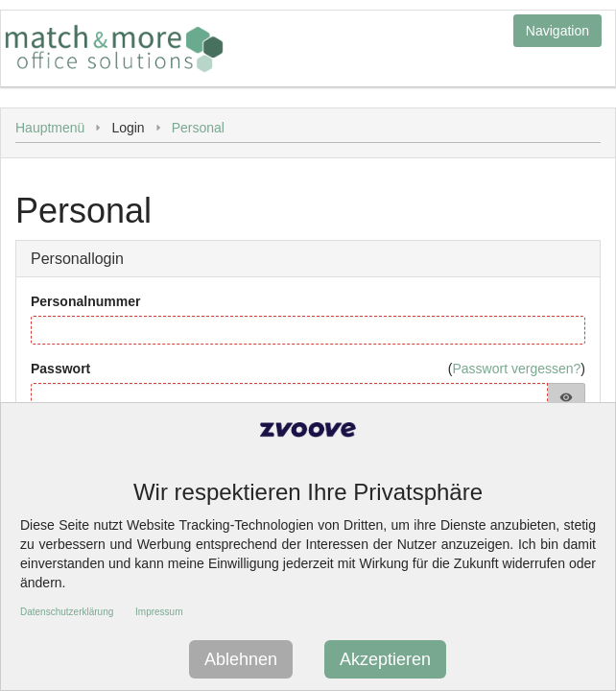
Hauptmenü (50, 128)
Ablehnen (241, 659)
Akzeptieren (385, 659)
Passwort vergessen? (516, 369)
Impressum (159, 612)
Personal (198, 128)
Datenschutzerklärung (67, 612)
